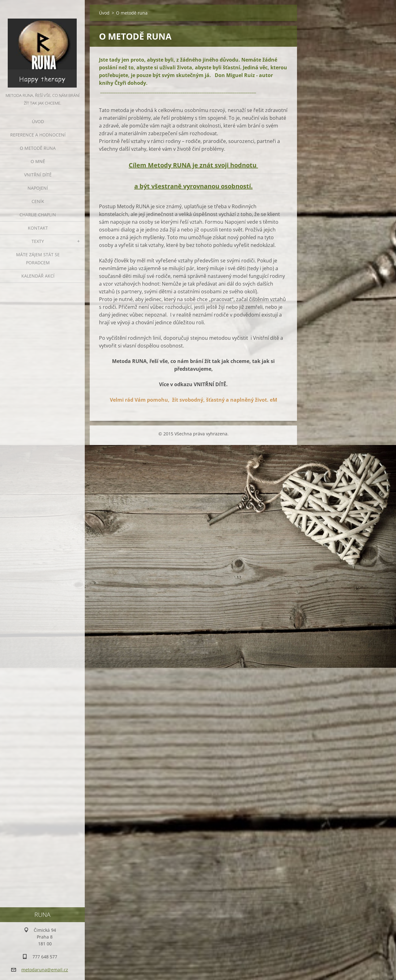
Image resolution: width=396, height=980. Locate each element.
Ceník (38, 201)
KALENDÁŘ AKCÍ (38, 276)
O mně (38, 161)
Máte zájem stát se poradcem (38, 259)
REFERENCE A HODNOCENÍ (38, 135)
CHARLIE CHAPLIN (38, 215)
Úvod (38, 121)
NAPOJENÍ (38, 188)
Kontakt (38, 228)
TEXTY (38, 241)
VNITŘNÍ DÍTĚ (38, 175)
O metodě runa (38, 148)
